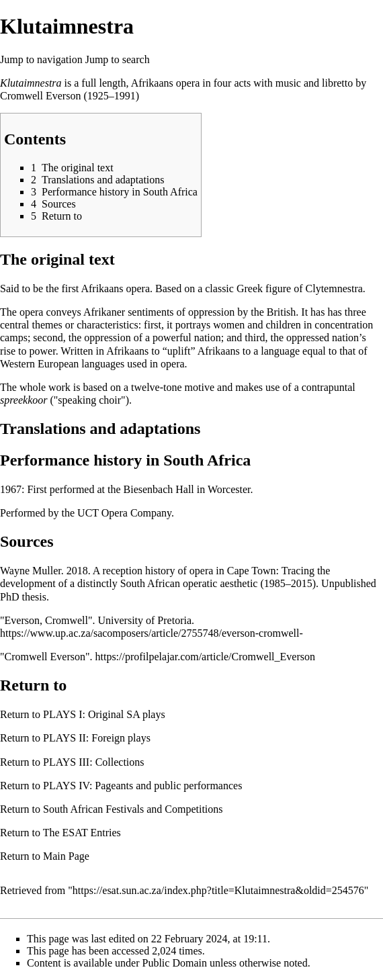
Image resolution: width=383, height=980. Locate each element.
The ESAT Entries (82, 833)
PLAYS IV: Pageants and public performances (142, 786)
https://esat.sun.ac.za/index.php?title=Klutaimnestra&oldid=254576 (218, 890)
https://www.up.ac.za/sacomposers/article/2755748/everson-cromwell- (152, 633)
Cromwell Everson (40, 96)
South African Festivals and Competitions (133, 809)
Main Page (66, 856)
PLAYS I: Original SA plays (104, 714)
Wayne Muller (31, 571)
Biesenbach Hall (159, 489)
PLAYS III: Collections (94, 762)
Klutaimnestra (31, 83)
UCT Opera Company (124, 513)
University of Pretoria (144, 620)
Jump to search (118, 59)
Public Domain (175, 963)
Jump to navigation (41, 59)
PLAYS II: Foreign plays (97, 738)
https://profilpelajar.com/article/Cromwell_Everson (205, 657)
